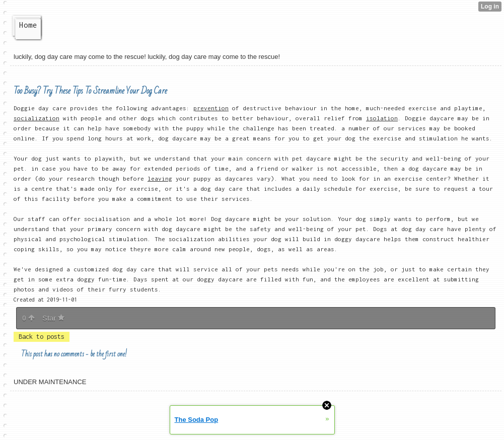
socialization (37, 118)
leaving (160, 178)
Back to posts (42, 337)
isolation (382, 118)
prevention (211, 108)
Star (53, 318)
